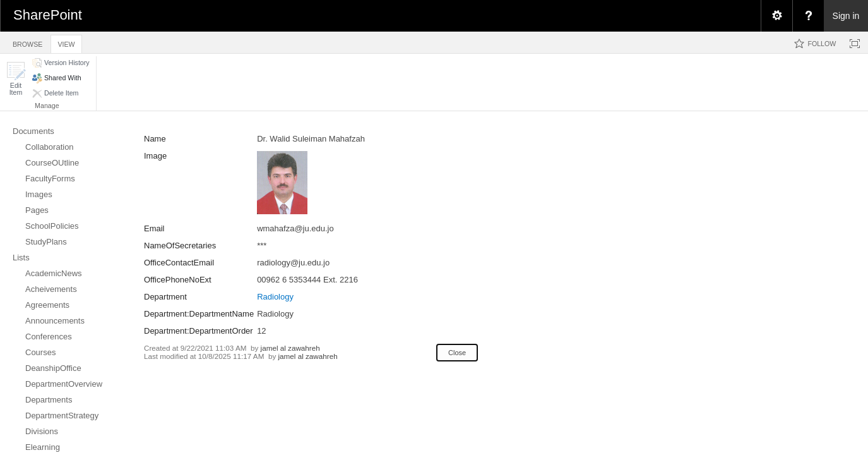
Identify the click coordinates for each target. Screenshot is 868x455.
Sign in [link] (846, 16)
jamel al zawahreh (290, 348)
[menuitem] (776, 16)
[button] (16, 79)
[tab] (27, 42)
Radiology (275, 297)
